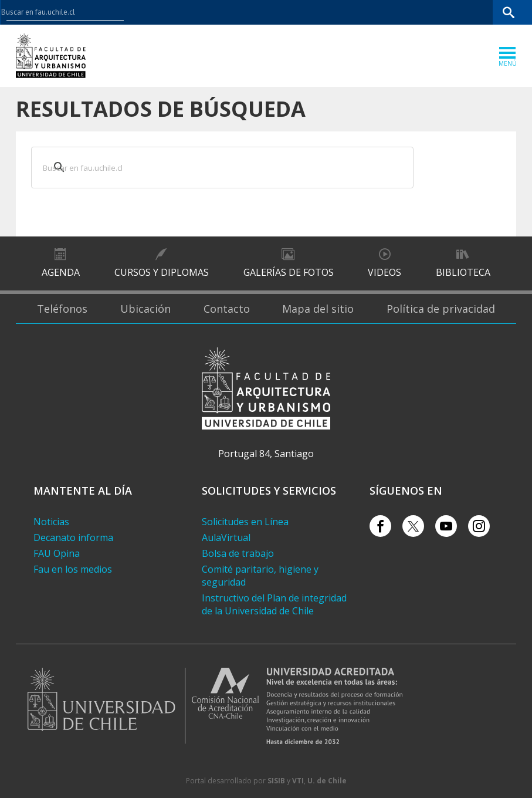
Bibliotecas (472, 12)
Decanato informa (73, 537)
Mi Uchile (427, 12)
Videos (384, 272)
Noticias (51, 522)
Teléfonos (62, 309)
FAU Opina (57, 553)
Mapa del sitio (318, 309)
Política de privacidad (441, 309)
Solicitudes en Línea (245, 522)
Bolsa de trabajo (238, 553)
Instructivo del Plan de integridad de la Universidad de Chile (274, 604)
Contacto (227, 309)
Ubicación (145, 309)
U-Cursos (385, 12)
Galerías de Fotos (289, 272)
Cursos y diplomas (162, 272)
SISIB (276, 781)
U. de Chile (327, 781)
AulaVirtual (226, 537)
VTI (298, 781)
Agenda (61, 272)
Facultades (325, 12)
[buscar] (208, 167)
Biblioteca (463, 272)
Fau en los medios (73, 569)
